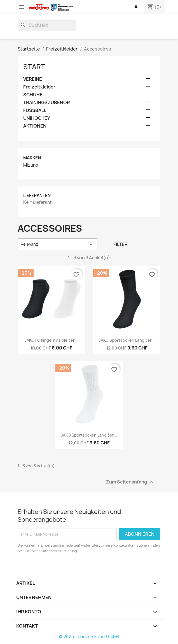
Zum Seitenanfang (130, 482)
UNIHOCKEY (37, 118)
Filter (120, 244)
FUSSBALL (35, 110)
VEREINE (33, 79)
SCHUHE (33, 95)
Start (34, 67)
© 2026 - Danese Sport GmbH (89, 637)
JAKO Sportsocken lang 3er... (127, 340)
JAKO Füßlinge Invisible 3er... (51, 340)
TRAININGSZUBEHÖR (47, 103)
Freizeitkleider (39, 87)
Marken (32, 158)
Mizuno (31, 165)
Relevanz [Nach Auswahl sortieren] (58, 244)
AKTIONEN (35, 126)
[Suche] (47, 25)
